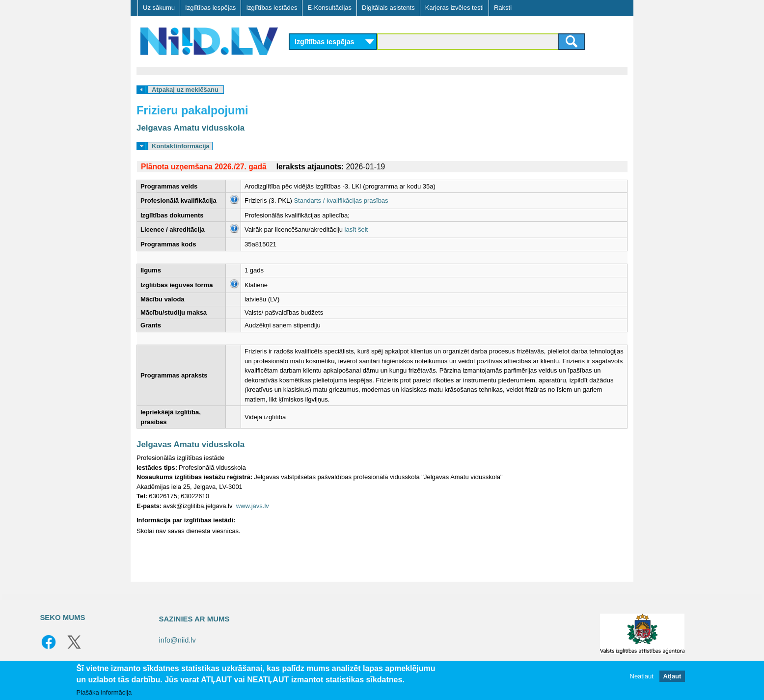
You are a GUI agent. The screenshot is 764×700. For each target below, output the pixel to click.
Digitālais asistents (388, 8)
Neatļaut (642, 676)
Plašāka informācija (104, 692)
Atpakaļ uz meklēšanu (185, 90)
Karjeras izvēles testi (454, 8)
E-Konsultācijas (329, 8)
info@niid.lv (177, 640)
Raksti (503, 8)
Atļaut (672, 676)
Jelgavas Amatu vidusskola (191, 128)
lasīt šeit (356, 229)
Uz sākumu (159, 8)
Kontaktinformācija (181, 146)
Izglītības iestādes (272, 8)
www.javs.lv (253, 506)
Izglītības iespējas (210, 8)
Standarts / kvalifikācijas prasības (341, 201)
